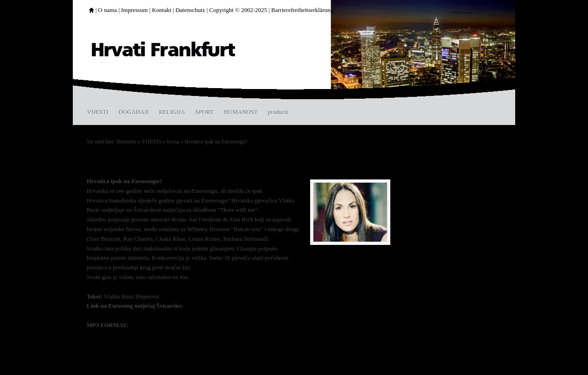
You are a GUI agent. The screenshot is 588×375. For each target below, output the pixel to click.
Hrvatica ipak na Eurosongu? (216, 142)
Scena (173, 142)
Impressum (135, 10)
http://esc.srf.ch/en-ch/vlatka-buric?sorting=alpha (248, 306)
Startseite (127, 142)
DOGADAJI (134, 112)
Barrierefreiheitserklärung (303, 10)
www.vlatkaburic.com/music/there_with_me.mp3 (192, 325)
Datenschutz (190, 10)
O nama (108, 10)
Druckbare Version (366, 357)
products (278, 112)
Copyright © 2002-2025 (238, 10)
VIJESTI (98, 112)
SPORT (205, 112)
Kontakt (162, 10)
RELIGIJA (172, 112)
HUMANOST (241, 112)
